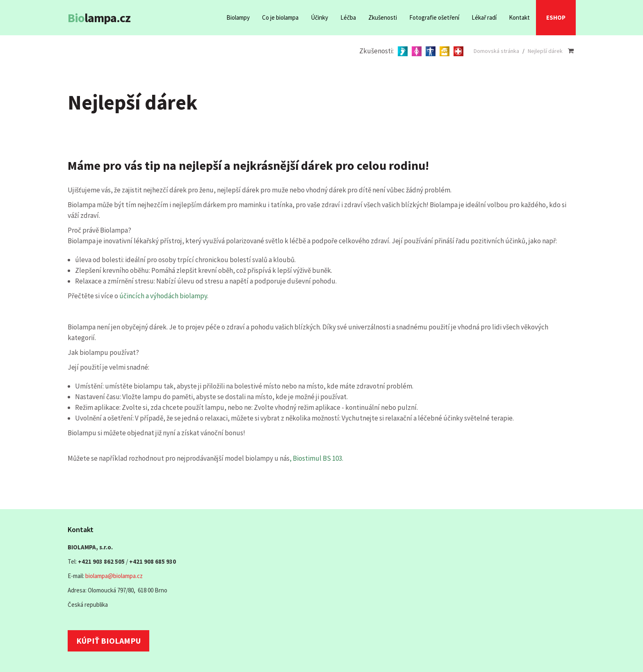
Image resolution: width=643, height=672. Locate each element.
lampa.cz (99, 18)
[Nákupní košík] (571, 51)
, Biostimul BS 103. (316, 458)
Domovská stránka (496, 51)
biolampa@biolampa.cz (114, 576)
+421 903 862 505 (101, 561)
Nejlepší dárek (545, 51)
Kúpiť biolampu (108, 641)
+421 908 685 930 (153, 561)
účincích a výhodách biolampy (163, 296)
